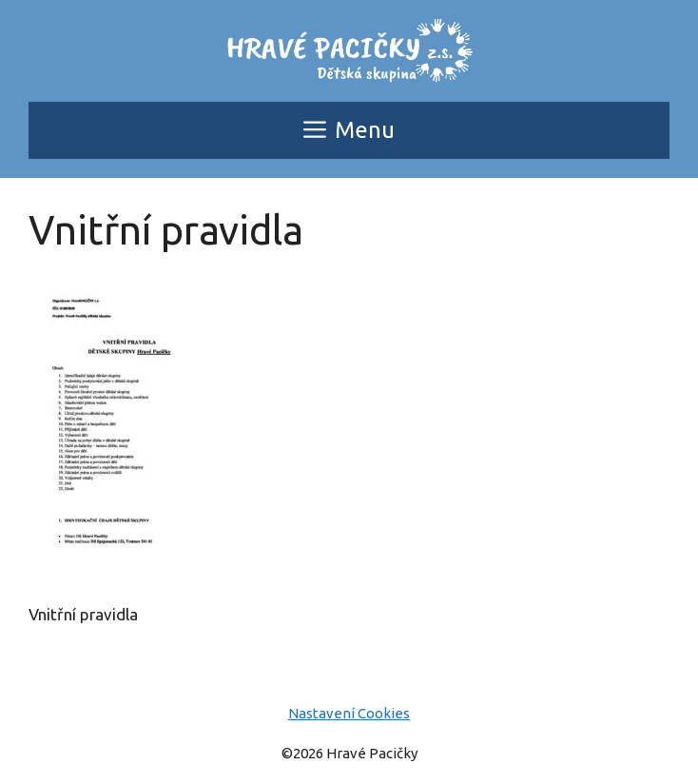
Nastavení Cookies (349, 713)
